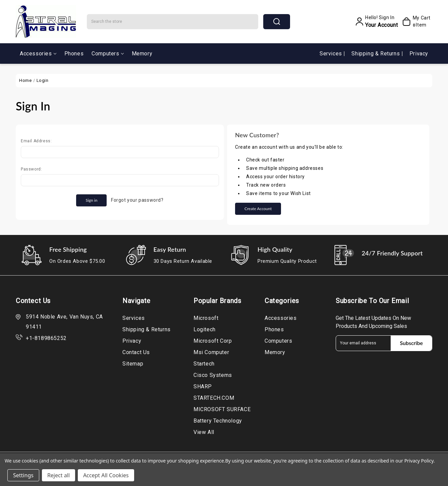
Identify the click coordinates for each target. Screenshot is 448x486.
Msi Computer (211, 352)
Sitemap (133, 364)
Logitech (205, 329)
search (277, 21)
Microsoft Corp (213, 341)
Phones (74, 54)
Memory (142, 54)
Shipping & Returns (376, 54)
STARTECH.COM (214, 398)
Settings (23, 475)
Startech (204, 364)
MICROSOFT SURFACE (222, 409)
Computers (107, 54)
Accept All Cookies (106, 475)
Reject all (59, 475)
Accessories (38, 54)
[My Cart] (416, 21)
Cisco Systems (213, 375)
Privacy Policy (419, 461)
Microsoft (206, 318)
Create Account (258, 209)
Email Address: (36, 141)
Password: (31, 169)
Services (331, 54)
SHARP (203, 386)
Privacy (419, 54)
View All (204, 432)
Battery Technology (218, 421)
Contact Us (136, 352)
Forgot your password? (137, 200)
